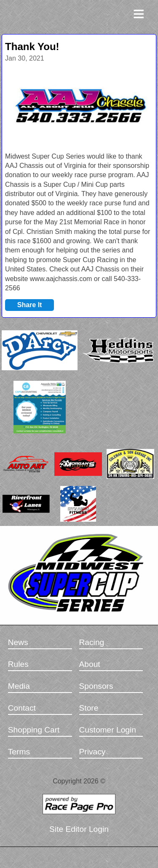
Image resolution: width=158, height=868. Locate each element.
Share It (30, 305)
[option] (79, 107)
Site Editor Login (79, 829)
